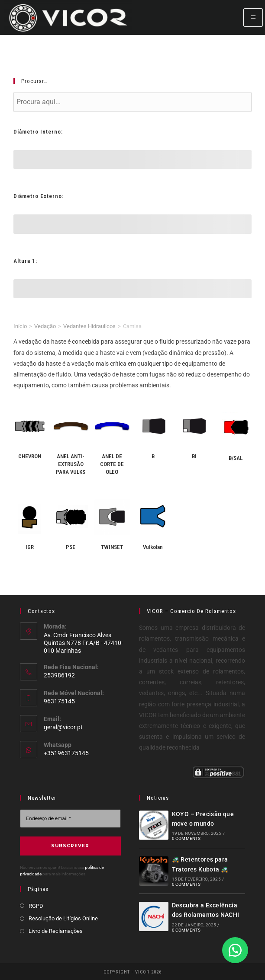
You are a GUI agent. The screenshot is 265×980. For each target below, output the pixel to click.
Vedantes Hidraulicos (89, 326)
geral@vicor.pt (63, 727)
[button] (235, 950)
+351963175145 (66, 753)
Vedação (45, 326)
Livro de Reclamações (56, 930)
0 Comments (186, 838)
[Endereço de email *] (70, 819)
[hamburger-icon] (253, 18)
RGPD (36, 905)
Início (20, 326)
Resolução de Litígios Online (63, 918)
